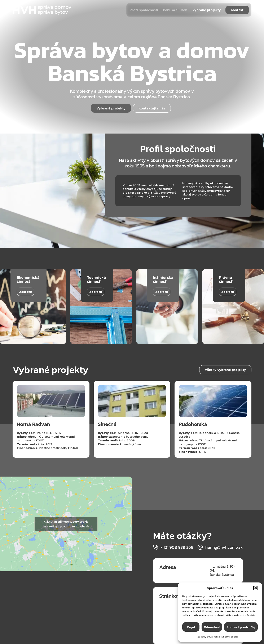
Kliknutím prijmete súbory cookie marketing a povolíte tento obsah (66, 524)
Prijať (191, 627)
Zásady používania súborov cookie (218, 637)
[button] (256, 588)
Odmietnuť (212, 627)
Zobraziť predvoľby (241, 627)
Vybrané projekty (207, 10)
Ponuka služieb (175, 10)
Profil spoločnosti (144, 10)
